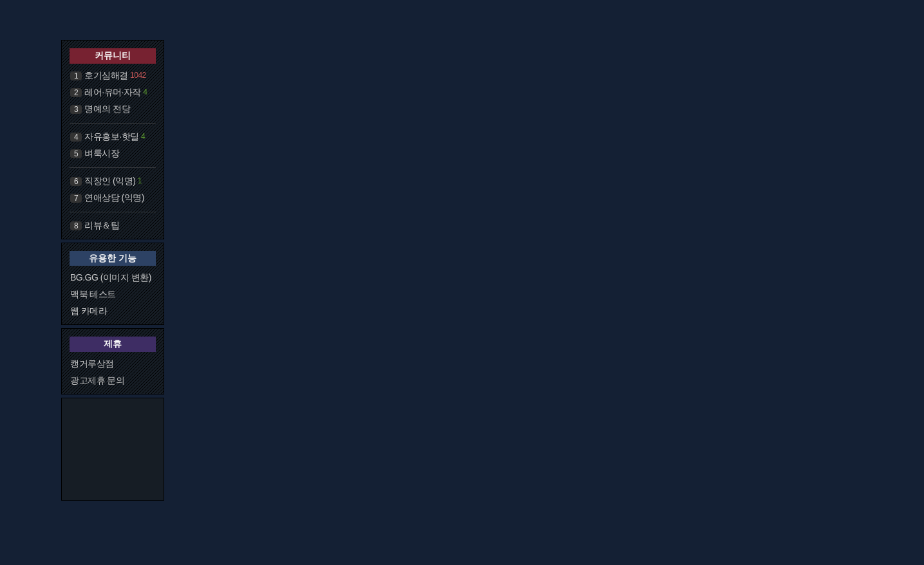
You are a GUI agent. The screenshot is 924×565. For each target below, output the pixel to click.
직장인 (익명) (110, 181)
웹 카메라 (89, 311)
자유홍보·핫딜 (111, 136)
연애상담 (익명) (114, 198)
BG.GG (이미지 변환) (111, 277)
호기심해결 (106, 75)
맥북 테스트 (93, 294)
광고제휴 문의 (97, 380)
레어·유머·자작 (113, 92)
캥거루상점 (92, 364)
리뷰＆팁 (102, 225)
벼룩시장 (102, 153)
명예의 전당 (107, 109)
